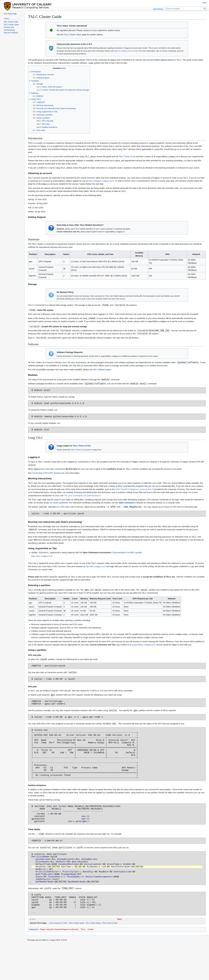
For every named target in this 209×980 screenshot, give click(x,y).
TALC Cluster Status (73, 35)
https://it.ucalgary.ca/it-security (126, 51)
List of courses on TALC (58, 958)
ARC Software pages (102, 371)
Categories (34, 965)
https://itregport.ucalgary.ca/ (100, 181)
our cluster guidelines (59, 506)
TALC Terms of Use (127, 157)
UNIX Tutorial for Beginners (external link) (133, 493)
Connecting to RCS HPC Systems (47, 477)
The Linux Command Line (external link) (81, 499)
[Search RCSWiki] (186, 9)
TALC (120, 954)
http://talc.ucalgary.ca (95, 571)
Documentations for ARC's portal (127, 557)
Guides (91, 965)
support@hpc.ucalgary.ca (143, 649)
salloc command (126, 506)
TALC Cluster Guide (76, 958)
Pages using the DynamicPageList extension (59, 965)
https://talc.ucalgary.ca (41, 561)
